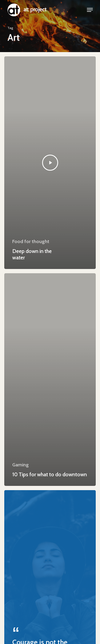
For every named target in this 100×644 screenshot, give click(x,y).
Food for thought (31, 241)
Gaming (21, 465)
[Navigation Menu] (90, 10)
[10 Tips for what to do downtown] (50, 380)
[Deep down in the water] (50, 163)
